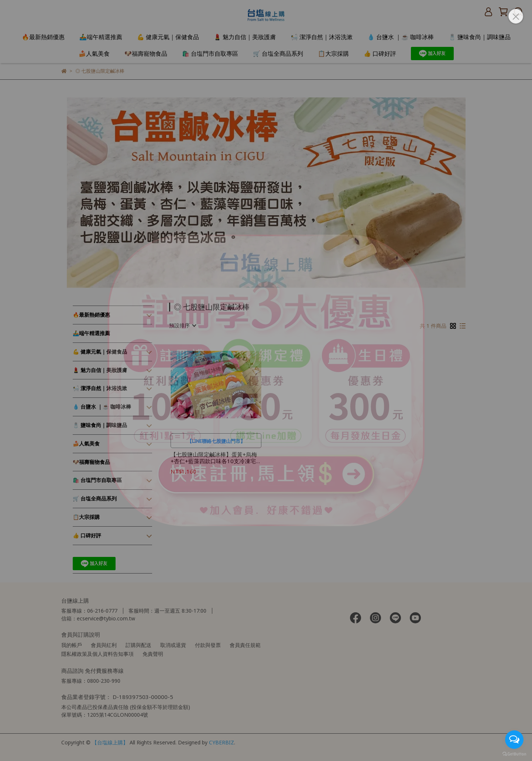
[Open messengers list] (514, 740)
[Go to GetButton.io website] (514, 754)
